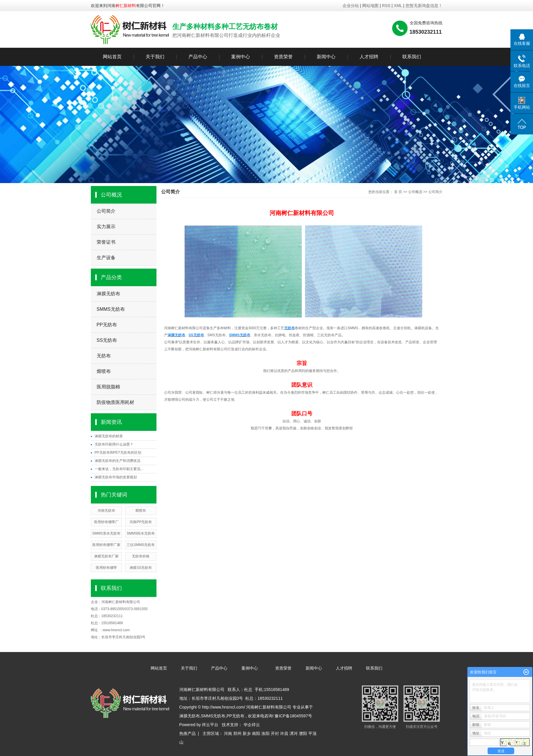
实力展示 (106, 227)
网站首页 (112, 57)
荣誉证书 (106, 242)
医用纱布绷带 (106, 568)
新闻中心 (326, 57)
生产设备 (106, 258)
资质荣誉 (283, 57)
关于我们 (155, 57)
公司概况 (415, 192)
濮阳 (303, 733)
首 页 (398, 192)
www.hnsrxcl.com (116, 630)
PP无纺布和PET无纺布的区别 (118, 453)
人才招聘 (369, 57)
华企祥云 (252, 725)
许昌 (284, 733)
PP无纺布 (107, 325)
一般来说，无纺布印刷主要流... (119, 469)
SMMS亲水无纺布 (106, 533)
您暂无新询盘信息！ (424, 6)
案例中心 (241, 57)
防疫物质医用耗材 (115, 402)
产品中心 (198, 57)
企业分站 (351, 6)
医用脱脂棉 (108, 387)
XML (398, 6)
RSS (386, 6)
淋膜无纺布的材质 (109, 436)
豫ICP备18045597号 (293, 716)
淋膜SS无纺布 (141, 568)
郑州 (237, 733)
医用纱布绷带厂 (106, 522)
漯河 (294, 733)
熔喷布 (104, 371)
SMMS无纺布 (111, 309)
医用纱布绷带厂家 (106, 545)
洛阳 (265, 733)
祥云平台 (210, 725)
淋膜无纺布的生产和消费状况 (118, 461)
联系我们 (412, 57)
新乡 (247, 733)
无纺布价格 (141, 556)
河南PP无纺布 (141, 522)
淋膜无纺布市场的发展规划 (116, 477)
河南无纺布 (106, 511)
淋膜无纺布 (108, 294)
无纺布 (104, 356)
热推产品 (188, 733)
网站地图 (371, 6)
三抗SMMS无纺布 (141, 545)
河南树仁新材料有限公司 (121, 602)
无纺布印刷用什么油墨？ (114, 444)
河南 (228, 733)
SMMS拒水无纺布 (141, 533)
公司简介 (106, 211)
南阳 (256, 733)
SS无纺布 (107, 340)
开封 (275, 733)
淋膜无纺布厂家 (106, 556)
